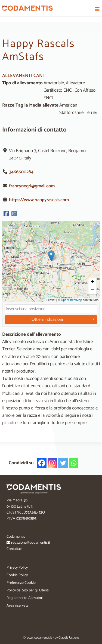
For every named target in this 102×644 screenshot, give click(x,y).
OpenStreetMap (72, 300)
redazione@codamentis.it (31, 543)
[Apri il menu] (97, 9)
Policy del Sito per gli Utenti (28, 590)
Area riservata (18, 606)
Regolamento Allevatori (25, 598)
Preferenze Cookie (21, 583)
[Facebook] (42, 463)
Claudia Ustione (69, 638)
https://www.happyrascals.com (39, 200)
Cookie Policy (17, 575)
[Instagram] (52, 463)
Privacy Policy (17, 568)
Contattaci (14, 549)
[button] (51, 256)
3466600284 (21, 172)
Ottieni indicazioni (47, 320)
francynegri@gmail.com (32, 186)
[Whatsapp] (74, 463)
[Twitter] (63, 463)
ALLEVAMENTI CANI (23, 76)
